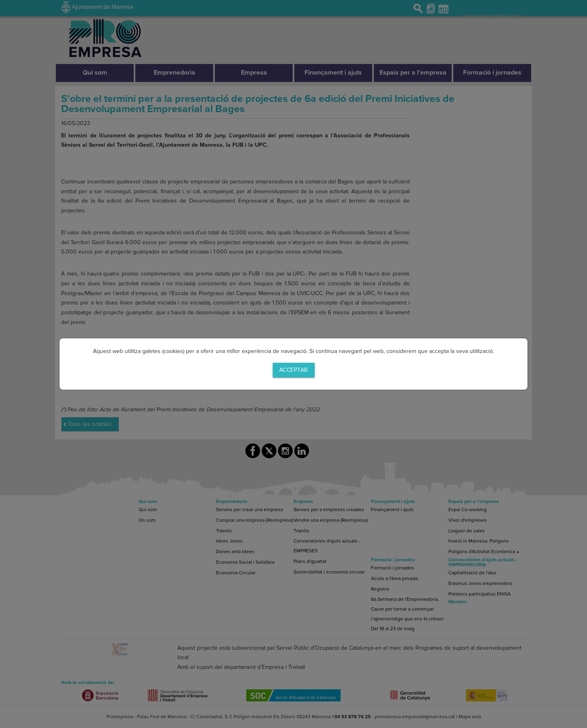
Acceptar (294, 370)
